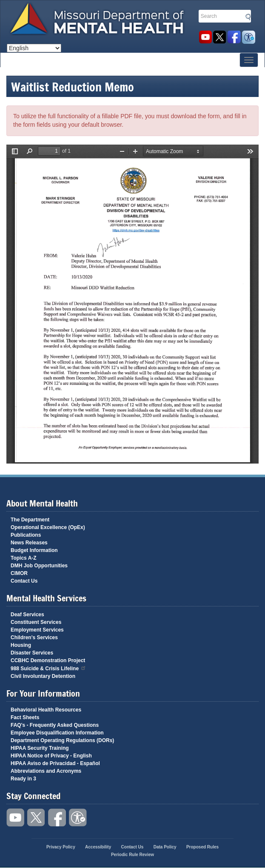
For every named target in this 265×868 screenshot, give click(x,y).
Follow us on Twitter (220, 37)
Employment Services (37, 630)
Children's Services (34, 637)
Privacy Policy (61, 847)
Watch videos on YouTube (205, 37)
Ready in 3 (23, 779)
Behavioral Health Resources (46, 710)
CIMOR (19, 573)
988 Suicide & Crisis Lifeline (48, 668)
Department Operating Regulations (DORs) (62, 740)
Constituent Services (36, 622)
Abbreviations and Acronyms (46, 771)
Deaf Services (27, 615)
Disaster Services (32, 653)
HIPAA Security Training (40, 748)
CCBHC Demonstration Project (48, 660)
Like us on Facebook (234, 37)
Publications (26, 535)
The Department (30, 520)
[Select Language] (34, 48)
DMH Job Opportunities (39, 566)
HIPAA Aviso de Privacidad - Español (55, 763)
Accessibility (249, 37)
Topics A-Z (24, 558)
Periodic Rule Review (132, 855)
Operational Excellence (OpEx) (48, 527)
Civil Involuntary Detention (43, 676)
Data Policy (165, 847)
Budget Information (34, 550)
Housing (21, 645)
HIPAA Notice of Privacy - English (51, 756)
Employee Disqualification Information (57, 733)
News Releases (29, 543)
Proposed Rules (202, 847)
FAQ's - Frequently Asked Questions (55, 725)
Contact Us (24, 581)
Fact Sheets (25, 717)
